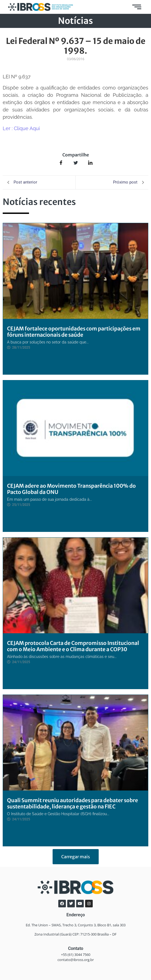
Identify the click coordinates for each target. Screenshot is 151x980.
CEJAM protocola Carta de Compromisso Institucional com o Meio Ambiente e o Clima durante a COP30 (73, 646)
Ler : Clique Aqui (21, 128)
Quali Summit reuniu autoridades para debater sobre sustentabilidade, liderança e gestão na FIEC (73, 803)
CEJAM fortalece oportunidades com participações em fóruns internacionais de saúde (74, 332)
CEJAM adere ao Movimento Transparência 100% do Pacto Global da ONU (71, 489)
